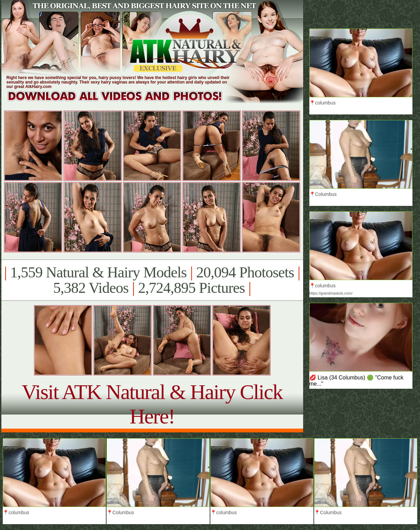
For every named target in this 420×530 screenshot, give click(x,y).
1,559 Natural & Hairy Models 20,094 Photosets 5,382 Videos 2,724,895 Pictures (152, 280)
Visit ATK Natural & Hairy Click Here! (152, 404)
